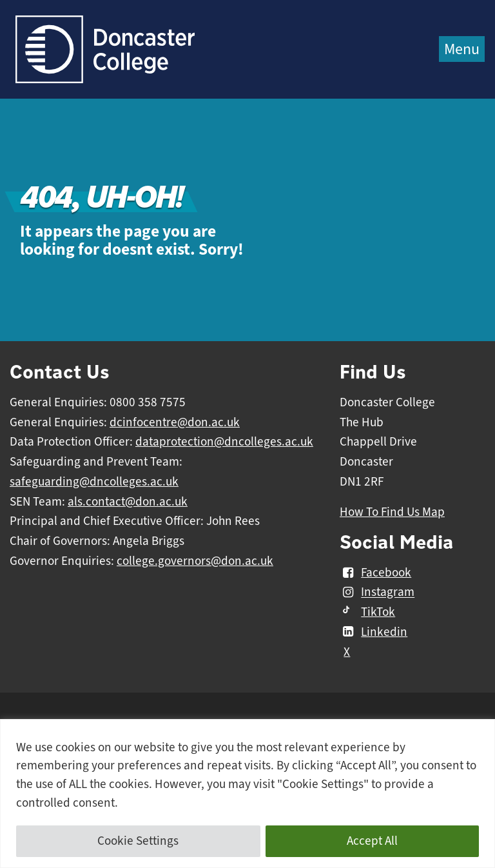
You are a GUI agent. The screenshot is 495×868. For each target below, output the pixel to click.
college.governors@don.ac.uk (195, 561)
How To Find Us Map (392, 512)
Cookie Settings (138, 841)
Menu (462, 49)
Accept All (372, 841)
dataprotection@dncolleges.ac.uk (224, 442)
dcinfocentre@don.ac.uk (175, 422)
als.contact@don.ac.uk (128, 502)
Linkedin (374, 632)
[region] (247, 794)
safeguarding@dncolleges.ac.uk (94, 482)
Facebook (375, 573)
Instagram (377, 593)
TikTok (367, 612)
